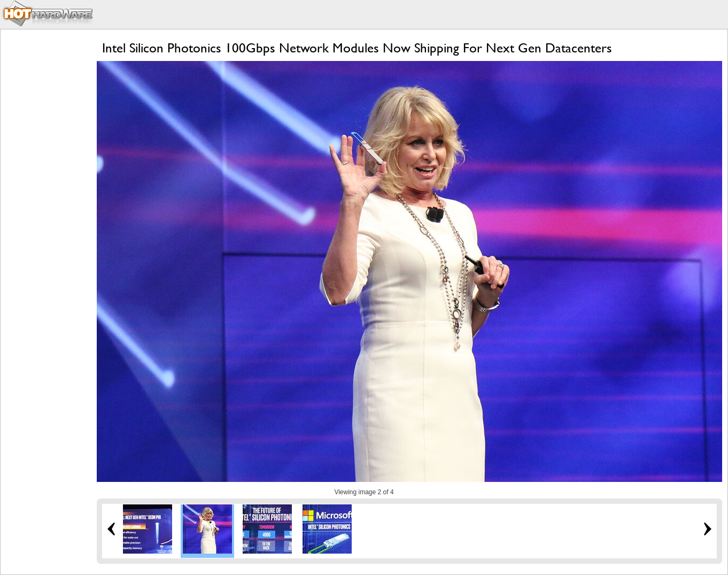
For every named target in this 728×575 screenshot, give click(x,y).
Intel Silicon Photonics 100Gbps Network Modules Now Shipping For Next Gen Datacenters (357, 48)
